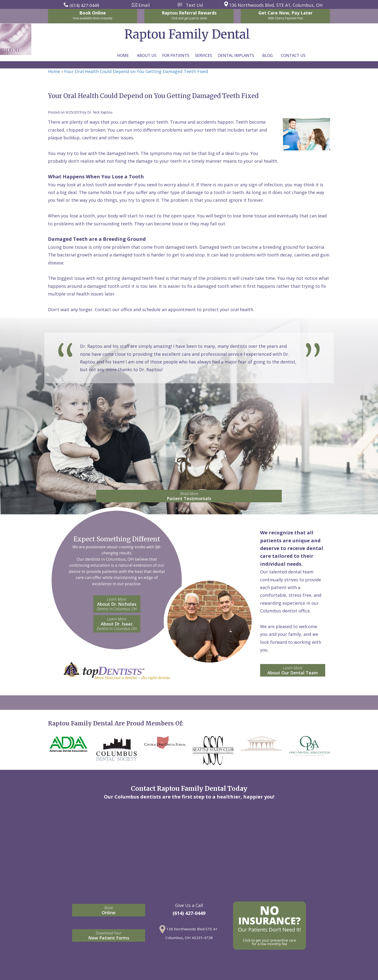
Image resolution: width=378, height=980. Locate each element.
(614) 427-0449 (189, 913)
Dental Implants (236, 55)
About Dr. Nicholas (117, 604)
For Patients (176, 55)
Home (123, 55)
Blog (267, 55)
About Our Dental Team (293, 670)
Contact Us (293, 55)
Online (109, 910)
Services (204, 55)
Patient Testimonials (189, 496)
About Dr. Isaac (117, 624)
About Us (147, 55)
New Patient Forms (109, 936)
